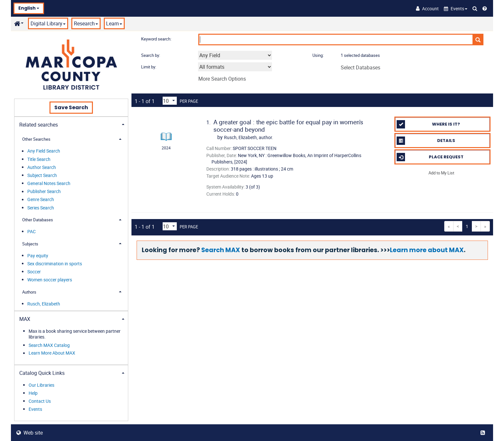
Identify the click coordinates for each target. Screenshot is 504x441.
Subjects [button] (30, 244)
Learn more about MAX (427, 250)
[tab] (71, 124)
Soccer (34, 272)
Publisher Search (44, 192)
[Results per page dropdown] (170, 101)
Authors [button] (29, 292)
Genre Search (41, 200)
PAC (32, 231)
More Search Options (222, 79)
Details (426, 141)
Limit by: (149, 67)
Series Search (41, 208)
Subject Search (42, 175)
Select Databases (360, 67)
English (29, 8)
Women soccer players (50, 280)
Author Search (42, 167)
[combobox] (235, 55)
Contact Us (40, 401)
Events (35, 409)
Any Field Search (44, 151)
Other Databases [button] (38, 220)
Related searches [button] (39, 125)
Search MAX (221, 250)
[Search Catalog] (475, 8)
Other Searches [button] (36, 139)
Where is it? (428, 124)
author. (249, 137)
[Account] (427, 8)
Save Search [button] (71, 107)
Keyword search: (157, 39)
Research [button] (86, 23)
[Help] (485, 8)
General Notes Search (49, 183)
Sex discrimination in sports (55, 264)
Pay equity (38, 256)
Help (33, 393)
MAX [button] (25, 319)
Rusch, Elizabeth (44, 304)
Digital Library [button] (48, 23)
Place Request (430, 157)
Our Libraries (41, 385)
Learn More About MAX (52, 353)
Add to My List (441, 172)
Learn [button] (114, 23)
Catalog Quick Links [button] (42, 373)
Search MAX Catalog (49, 345)
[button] (456, 9)
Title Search (39, 159)
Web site (30, 433)
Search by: (151, 55)
